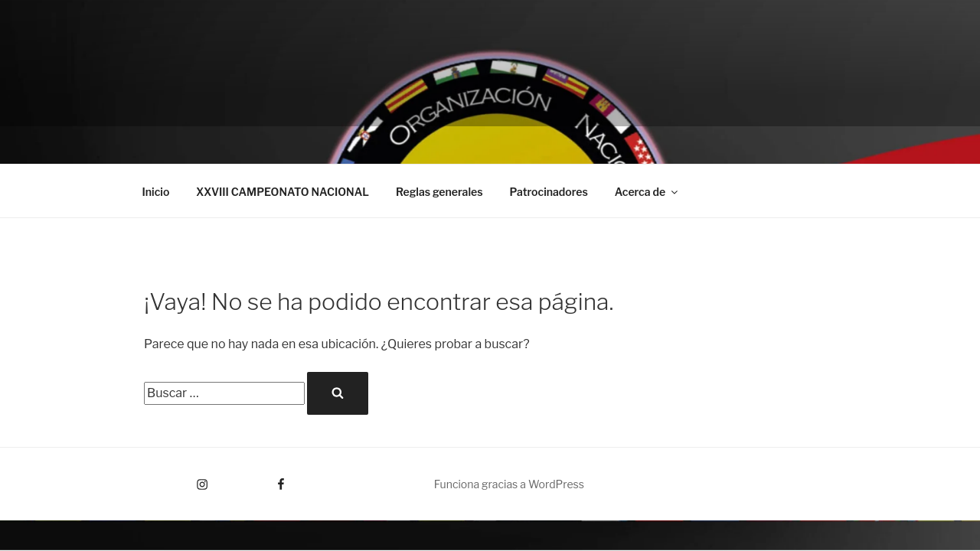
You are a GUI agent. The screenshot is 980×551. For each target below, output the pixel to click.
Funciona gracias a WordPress (509, 484)
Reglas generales (439, 192)
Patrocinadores (549, 192)
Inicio (156, 192)
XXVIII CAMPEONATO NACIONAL (283, 192)
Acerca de (647, 192)
